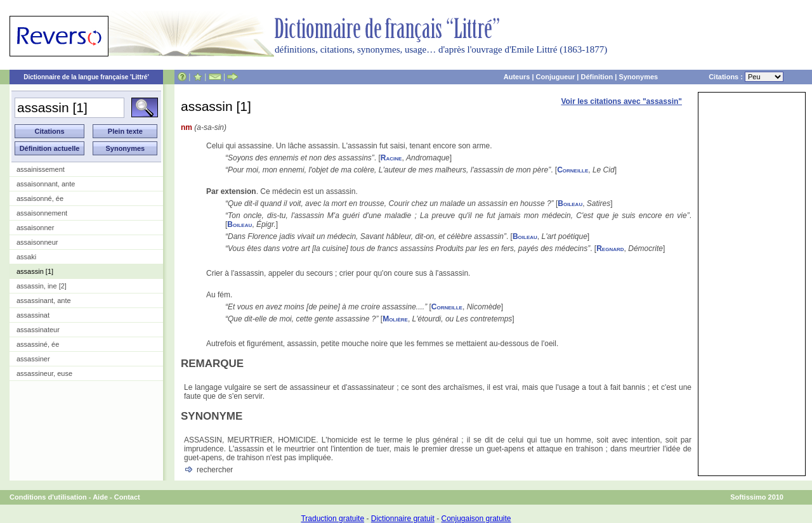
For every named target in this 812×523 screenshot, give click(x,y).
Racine (391, 158)
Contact (127, 497)
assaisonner (35, 228)
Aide (100, 497)
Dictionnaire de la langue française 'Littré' (86, 77)
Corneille (573, 170)
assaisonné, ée (40, 198)
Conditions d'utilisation (48, 497)
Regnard (610, 249)
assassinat (33, 315)
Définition (597, 77)
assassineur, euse (44, 373)
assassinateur (38, 330)
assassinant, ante (44, 300)
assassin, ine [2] (42, 286)
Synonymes (638, 77)
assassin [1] (35, 271)
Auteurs (517, 77)
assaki (26, 257)
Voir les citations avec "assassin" (621, 101)
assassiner (33, 359)
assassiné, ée (38, 344)
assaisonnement (42, 213)
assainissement (41, 169)
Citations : (746, 77)
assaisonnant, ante (46, 184)
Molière (395, 319)
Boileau (570, 203)
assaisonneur (37, 242)
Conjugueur (556, 77)
